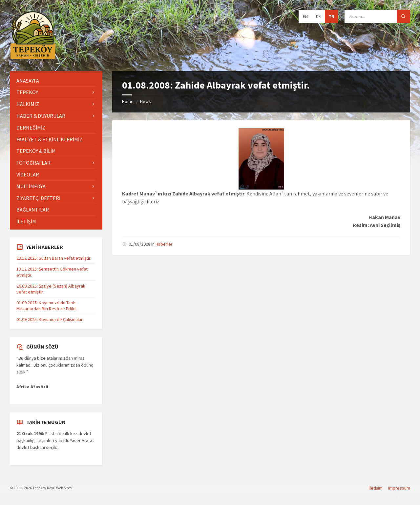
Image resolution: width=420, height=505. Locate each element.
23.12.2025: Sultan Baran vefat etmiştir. (54, 258)
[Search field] (377, 16)
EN (305, 16)
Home (128, 101)
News (146, 101)
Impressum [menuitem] (399, 488)
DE (318, 16)
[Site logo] (33, 58)
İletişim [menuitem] (376, 488)
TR (331, 16)
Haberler (164, 244)
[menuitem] (56, 81)
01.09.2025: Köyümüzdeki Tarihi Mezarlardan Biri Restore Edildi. (47, 306)
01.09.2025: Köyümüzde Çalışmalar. (50, 319)
